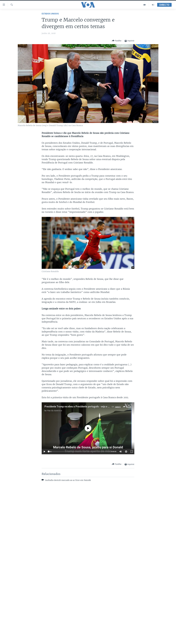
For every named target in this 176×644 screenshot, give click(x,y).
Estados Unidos (50, 14)
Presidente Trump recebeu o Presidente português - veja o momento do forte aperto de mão (94, 407)
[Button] (117, 41)
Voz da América (55, 411)
